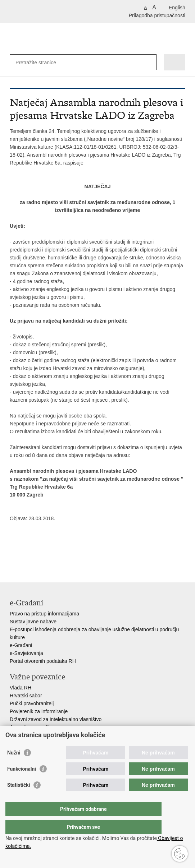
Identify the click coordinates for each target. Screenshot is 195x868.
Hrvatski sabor (26, 696)
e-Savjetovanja (26, 653)
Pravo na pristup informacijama (44, 614)
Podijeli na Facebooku (29, 557)
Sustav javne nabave (33, 622)
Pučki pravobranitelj (32, 703)
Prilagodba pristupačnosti (157, 15)
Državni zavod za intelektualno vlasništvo (56, 719)
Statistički (19, 799)
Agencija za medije (31, 727)
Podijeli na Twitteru (44, 557)
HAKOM (19, 735)
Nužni (14, 767)
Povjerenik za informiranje (39, 711)
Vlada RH (21, 688)
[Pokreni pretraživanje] (149, 62)
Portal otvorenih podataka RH (43, 661)
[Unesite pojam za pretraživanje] (42, 62)
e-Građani (21, 645)
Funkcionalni (22, 783)
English (177, 8)
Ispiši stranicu (13, 557)
